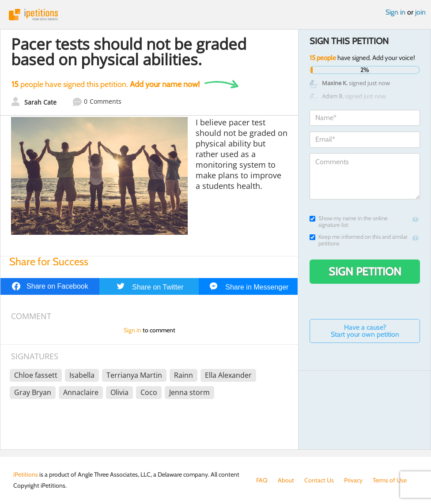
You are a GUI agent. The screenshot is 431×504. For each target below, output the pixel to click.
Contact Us (319, 480)
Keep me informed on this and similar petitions (359, 240)
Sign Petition (365, 271)
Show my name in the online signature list (349, 222)
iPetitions (215, 15)
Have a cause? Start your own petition (365, 331)
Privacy (353, 480)
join (420, 12)
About (286, 480)
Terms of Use (390, 480)
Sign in (395, 12)
